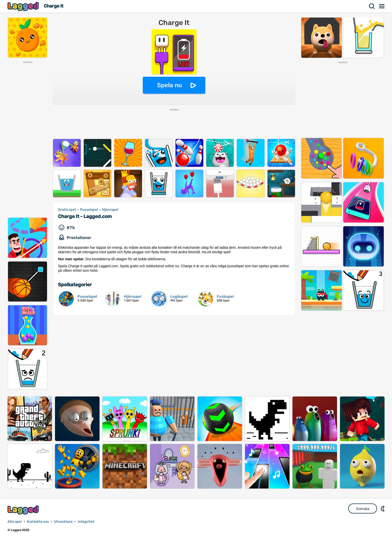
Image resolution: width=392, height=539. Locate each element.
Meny (382, 6)
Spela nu (169, 85)
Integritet (86, 522)
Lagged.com (24, 510)
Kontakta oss (38, 522)
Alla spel (15, 522)
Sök (372, 6)
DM (383, 508)
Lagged (24, 6)
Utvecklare (63, 522)
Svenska (363, 509)
